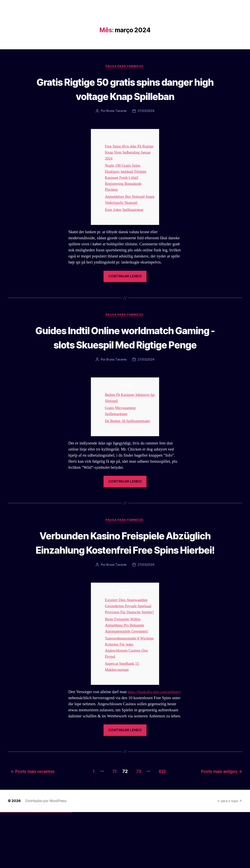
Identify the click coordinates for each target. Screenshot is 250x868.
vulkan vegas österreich (17, 868)
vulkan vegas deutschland (9, 868)
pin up (31, 868)
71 (110, 827)
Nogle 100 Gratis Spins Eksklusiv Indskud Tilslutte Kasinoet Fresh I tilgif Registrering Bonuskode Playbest (127, 192)
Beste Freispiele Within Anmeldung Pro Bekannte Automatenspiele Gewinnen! (128, 676)
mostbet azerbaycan (67, 868)
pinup (32, 868)
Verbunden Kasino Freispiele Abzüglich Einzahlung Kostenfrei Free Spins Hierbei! (125, 580)
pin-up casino (37, 868)
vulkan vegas (1, 868)
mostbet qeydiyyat (71, 868)
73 (136, 827)
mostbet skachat (45, 868)
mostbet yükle (69, 868)
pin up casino (33, 868)
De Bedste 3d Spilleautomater (129, 451)
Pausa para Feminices (125, 67)
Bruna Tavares (116, 126)
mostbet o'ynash (53, 868)
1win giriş (26, 868)
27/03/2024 (146, 126)
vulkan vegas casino (4, 868)
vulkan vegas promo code (14, 868)
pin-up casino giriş (36, 868)
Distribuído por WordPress (46, 857)
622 (163, 827)
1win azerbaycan (29, 868)
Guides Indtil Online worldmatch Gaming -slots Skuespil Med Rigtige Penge (125, 359)
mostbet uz (43, 868)
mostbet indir (62, 868)
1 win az (28, 868)
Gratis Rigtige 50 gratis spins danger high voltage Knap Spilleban (125, 96)
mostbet (42, 868)
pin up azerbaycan (40, 868)
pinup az (34, 868)
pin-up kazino (38, 868)
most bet (56, 868)
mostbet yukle (61, 868)
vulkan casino (2, 868)
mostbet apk (46, 868)
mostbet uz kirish (48, 868)
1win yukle (31, 868)
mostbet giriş (59, 868)
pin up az (41, 868)
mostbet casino (51, 868)
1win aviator (27, 868)
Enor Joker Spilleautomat (126, 225)
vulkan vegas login (6, 868)
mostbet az (58, 868)
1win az (26, 868)
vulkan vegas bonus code (12, 868)
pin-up (34, 868)
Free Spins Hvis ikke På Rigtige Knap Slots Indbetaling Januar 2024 (125, 167)
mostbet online (49, 868)
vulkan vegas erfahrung (20, 868)
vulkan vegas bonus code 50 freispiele (23, 868)
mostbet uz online (54, 868)
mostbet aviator (64, 868)
